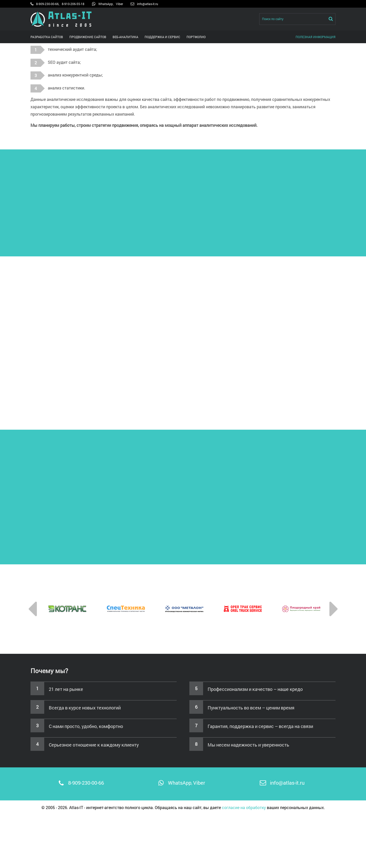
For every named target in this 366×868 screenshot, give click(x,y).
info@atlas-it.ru (148, 4)
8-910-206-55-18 (73, 4)
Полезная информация (316, 37)
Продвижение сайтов (88, 37)
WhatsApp (106, 4)
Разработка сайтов (47, 37)
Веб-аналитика (125, 37)
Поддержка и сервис (162, 37)
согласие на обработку (244, 807)
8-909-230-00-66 (47, 4)
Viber (119, 4)
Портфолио (196, 37)
